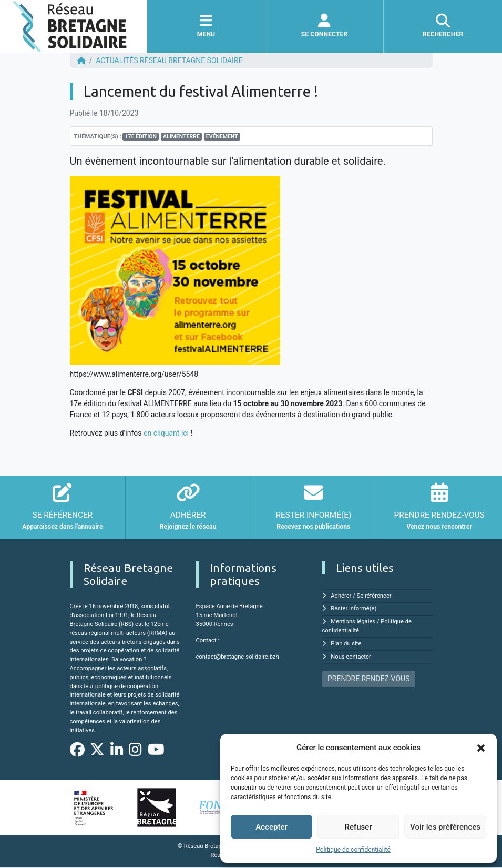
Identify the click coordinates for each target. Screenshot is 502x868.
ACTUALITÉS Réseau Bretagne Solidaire (169, 60)
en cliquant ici (166, 433)
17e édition (141, 137)
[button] (481, 748)
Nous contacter (351, 657)
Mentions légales (353, 622)
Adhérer (341, 596)
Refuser (358, 827)
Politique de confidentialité (353, 850)
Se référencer (374, 596)
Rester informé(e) (354, 608)
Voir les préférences (445, 827)
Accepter (271, 827)
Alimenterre (181, 137)
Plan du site (346, 644)
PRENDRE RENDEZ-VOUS (368, 679)
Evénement (222, 137)
